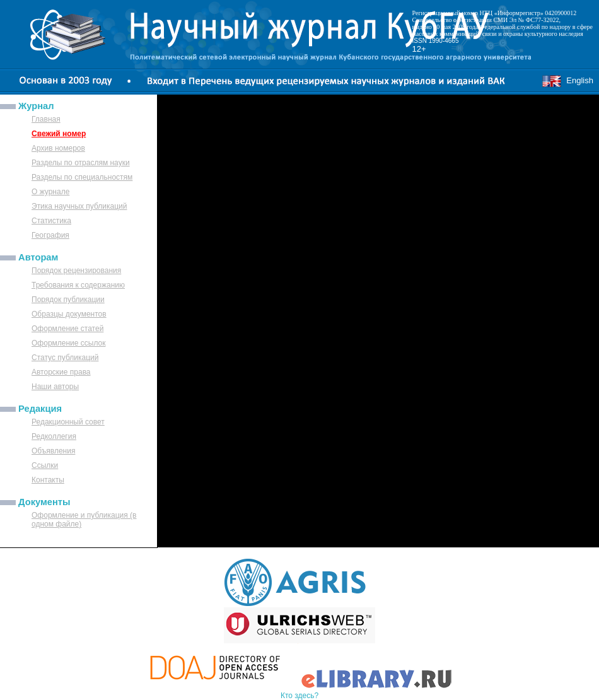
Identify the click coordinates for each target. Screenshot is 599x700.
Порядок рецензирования (76, 271)
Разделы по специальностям (82, 177)
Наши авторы (55, 387)
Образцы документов (69, 314)
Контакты (48, 480)
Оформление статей (67, 329)
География (50, 235)
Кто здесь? (299, 696)
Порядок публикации (68, 300)
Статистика (51, 221)
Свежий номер (59, 134)
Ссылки (45, 465)
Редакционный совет (68, 422)
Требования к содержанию (78, 285)
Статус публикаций (65, 358)
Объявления (53, 451)
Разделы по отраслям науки (81, 163)
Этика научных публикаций (79, 206)
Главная (46, 119)
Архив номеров (58, 148)
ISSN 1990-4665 (436, 41)
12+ (419, 49)
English (567, 80)
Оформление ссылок (69, 343)
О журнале (50, 192)
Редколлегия (54, 436)
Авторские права (61, 372)
